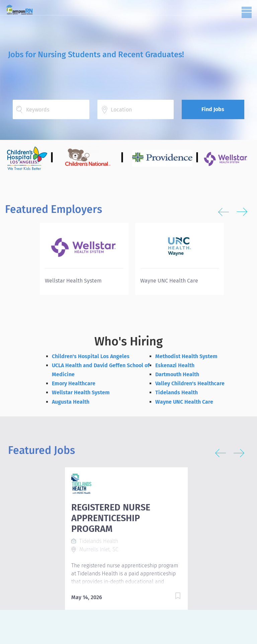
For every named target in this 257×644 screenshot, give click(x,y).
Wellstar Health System (81, 392)
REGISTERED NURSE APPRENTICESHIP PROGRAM (111, 518)
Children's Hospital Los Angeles (91, 356)
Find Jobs (213, 109)
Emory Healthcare (74, 383)
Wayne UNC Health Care (184, 402)
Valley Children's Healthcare (190, 383)
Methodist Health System (186, 356)
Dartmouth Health (177, 374)
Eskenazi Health (175, 365)
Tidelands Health (177, 392)
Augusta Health (71, 402)
